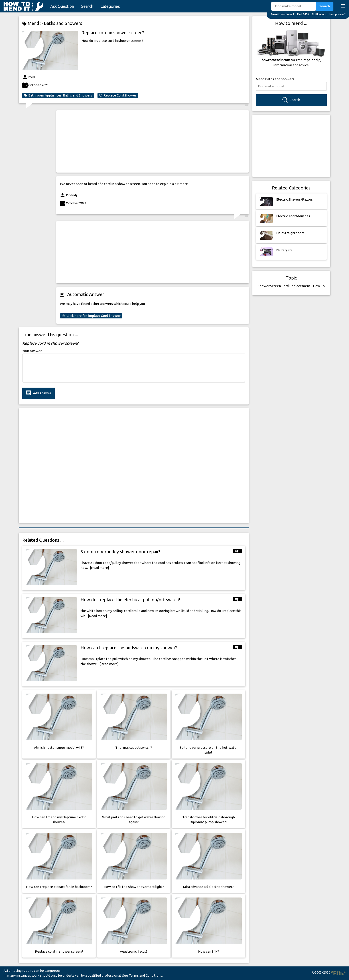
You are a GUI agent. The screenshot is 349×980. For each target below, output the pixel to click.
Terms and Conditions (145, 975)
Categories (110, 6)
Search (87, 6)
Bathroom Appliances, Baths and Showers (58, 95)
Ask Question (62, 6)
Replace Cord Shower (118, 95)
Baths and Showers (63, 23)
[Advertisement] (153, 141)
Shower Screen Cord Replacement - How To (291, 286)
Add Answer (39, 393)
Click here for (91, 316)
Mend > (33, 23)
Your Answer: (32, 351)
